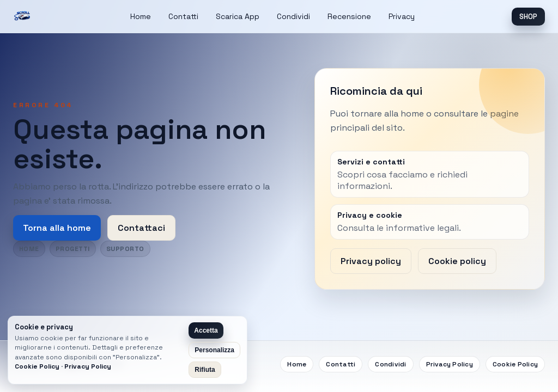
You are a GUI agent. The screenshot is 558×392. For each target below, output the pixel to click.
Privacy (402, 16)
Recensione (349, 16)
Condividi (293, 16)
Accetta (206, 330)
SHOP (528, 17)
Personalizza (214, 350)
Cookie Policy (515, 364)
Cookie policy (457, 261)
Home (141, 16)
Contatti (183, 16)
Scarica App (238, 16)
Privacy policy (371, 261)
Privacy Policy (450, 364)
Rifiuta (205, 370)
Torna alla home (57, 228)
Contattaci (141, 228)
